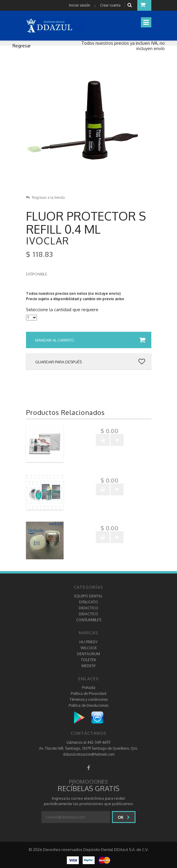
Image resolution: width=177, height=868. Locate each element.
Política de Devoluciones (88, 705)
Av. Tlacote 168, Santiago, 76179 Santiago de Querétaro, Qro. (88, 748)
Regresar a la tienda (45, 197)
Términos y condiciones (89, 699)
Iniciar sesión (80, 5)
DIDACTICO (88, 608)
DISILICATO (88, 602)
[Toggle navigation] (146, 22)
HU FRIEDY (88, 642)
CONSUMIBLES (89, 620)
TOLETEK (88, 660)
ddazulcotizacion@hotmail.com (89, 754)
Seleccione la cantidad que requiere (62, 310)
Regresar (22, 46)
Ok (124, 817)
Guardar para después (90, 362)
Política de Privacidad (88, 693)
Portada (89, 688)
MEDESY (89, 666)
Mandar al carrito (90, 340)
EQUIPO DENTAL (88, 596)
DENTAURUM (88, 654)
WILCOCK (89, 648)
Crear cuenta (110, 5)
